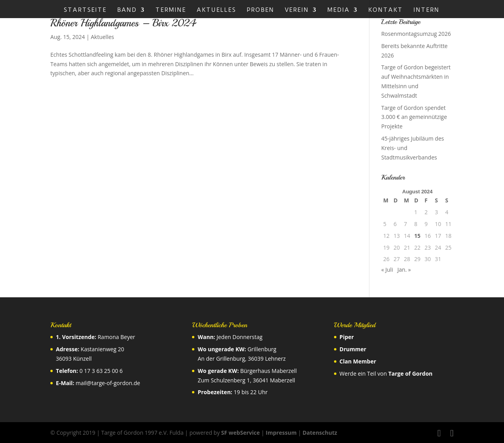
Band (127, 10)
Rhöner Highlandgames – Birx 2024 (123, 23)
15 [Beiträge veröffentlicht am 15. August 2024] (417, 236)
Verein (297, 10)
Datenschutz (320, 433)
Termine (171, 10)
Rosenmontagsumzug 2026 (416, 34)
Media (339, 10)
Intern (426, 10)
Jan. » (404, 270)
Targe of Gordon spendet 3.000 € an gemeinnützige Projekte (414, 117)
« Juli (387, 270)
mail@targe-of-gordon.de (108, 383)
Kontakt (386, 10)
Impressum (281, 433)
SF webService (240, 433)
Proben (260, 10)
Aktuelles (216, 10)
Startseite (85, 10)
